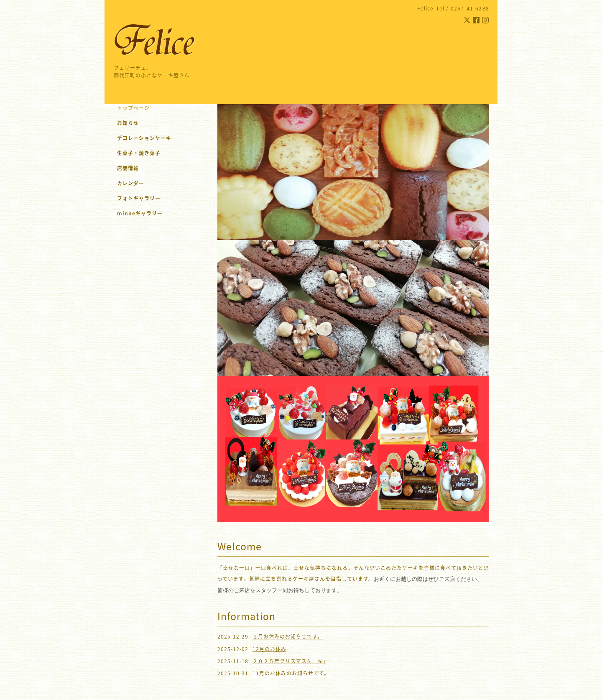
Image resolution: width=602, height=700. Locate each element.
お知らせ (128, 123)
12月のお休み (269, 649)
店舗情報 (128, 168)
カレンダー (131, 183)
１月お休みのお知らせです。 (288, 636)
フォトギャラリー (139, 198)
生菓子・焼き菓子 (139, 153)
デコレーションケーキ (155, 138)
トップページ (133, 108)
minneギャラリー (140, 213)
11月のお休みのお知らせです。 (291, 673)
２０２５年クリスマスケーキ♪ (289, 661)
